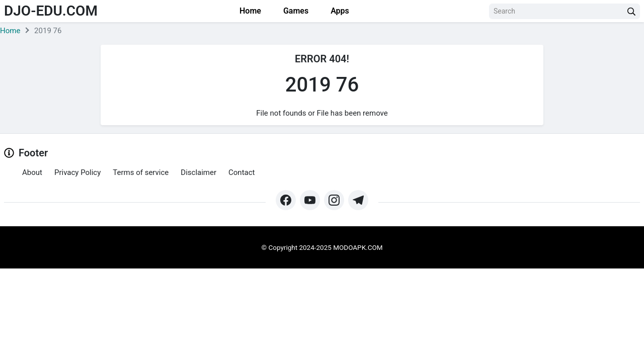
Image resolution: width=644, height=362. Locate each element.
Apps (339, 11)
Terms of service (141, 172)
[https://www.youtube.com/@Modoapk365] (310, 200)
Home (249, 11)
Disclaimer (198, 172)
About (32, 172)
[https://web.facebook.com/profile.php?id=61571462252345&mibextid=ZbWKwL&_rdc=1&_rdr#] (286, 200)
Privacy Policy (77, 172)
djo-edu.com (51, 11)
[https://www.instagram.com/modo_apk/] (334, 200)
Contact (242, 172)
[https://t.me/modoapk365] (358, 200)
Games (295, 11)
